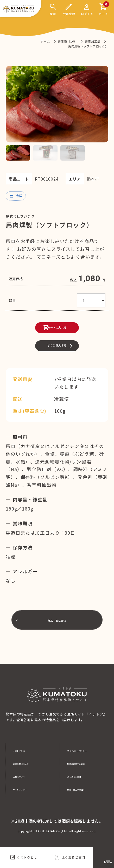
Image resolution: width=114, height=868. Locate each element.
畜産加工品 (93, 41)
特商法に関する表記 (83, 763)
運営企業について (27, 763)
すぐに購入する (57, 359)
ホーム (45, 41)
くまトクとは (23, 857)
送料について (24, 776)
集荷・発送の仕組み (83, 789)
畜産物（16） (67, 41)
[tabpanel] (57, 104)
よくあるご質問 (69, 857)
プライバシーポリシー (85, 750)
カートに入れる (49, 332)
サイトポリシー (26, 789)
